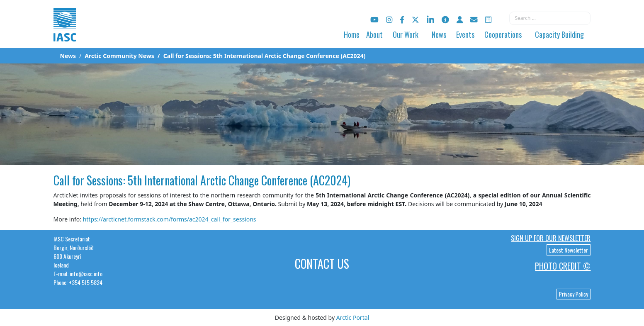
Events (465, 34)
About (374, 34)
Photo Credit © (563, 266)
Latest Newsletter (569, 250)
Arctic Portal (353, 317)
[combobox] (550, 18)
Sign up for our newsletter (551, 238)
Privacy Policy (574, 294)
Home (352, 34)
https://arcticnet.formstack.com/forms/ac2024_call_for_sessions (170, 219)
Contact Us (322, 264)
